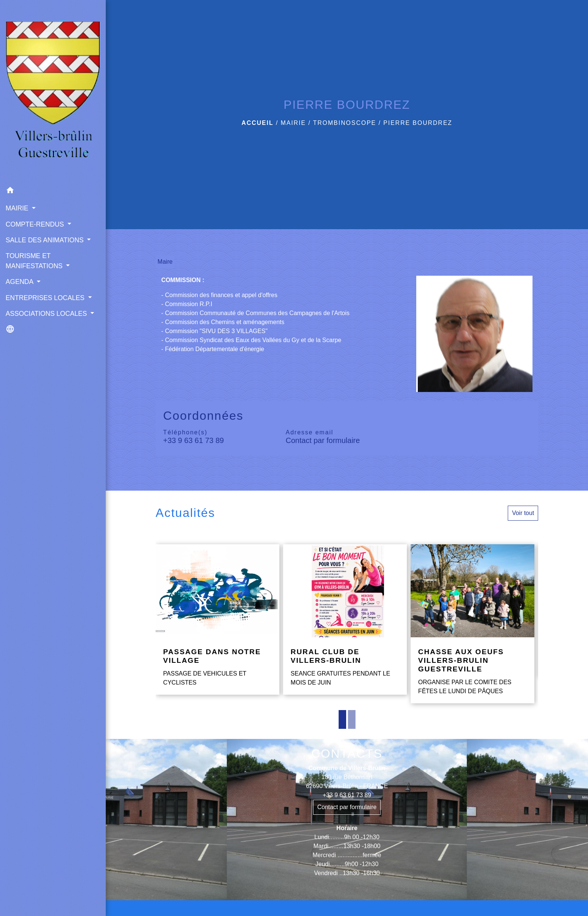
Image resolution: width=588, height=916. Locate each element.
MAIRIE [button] (18, 208)
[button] (53, 191)
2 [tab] (352, 719)
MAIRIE (293, 123)
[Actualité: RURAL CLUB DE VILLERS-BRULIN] (345, 619)
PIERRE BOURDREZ (418, 123)
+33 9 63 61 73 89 (193, 440)
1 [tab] (342, 719)
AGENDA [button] (20, 282)
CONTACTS (347, 754)
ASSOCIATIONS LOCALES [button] (47, 314)
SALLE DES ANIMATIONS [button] (46, 240)
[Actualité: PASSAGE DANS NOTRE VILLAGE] (217, 619)
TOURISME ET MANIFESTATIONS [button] (35, 261)
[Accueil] (53, 91)
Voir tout (523, 513)
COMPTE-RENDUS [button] (36, 224)
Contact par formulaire (323, 440)
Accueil (257, 123)
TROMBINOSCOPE (345, 123)
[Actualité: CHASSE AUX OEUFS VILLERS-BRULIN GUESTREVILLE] (472, 624)
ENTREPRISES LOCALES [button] (46, 298)
